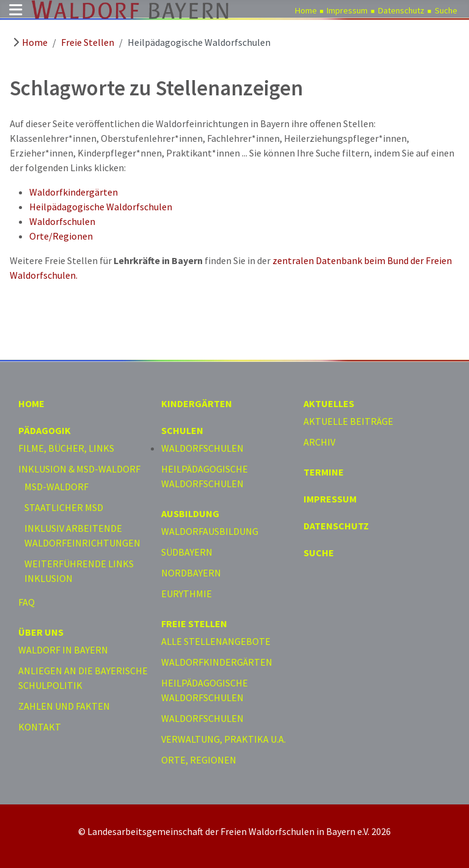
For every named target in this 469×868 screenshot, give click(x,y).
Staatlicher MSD (64, 507)
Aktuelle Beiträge (348, 421)
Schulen (182, 430)
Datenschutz (401, 10)
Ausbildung (190, 513)
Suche (446, 10)
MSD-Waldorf (56, 487)
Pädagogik (45, 430)
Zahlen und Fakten (64, 706)
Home (306, 10)
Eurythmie (187, 594)
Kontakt (40, 727)
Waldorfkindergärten (74, 192)
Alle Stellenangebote (216, 641)
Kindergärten (197, 403)
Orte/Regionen (61, 236)
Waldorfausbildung (210, 531)
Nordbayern (191, 573)
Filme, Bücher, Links (66, 448)
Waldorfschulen (62, 221)
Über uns (41, 632)
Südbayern (187, 552)
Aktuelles (329, 403)
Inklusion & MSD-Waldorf (79, 469)
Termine (324, 472)
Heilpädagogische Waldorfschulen (101, 207)
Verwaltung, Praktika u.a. (224, 739)
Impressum (347, 10)
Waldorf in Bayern (63, 650)
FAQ (27, 602)
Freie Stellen (194, 623)
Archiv (319, 442)
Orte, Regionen (199, 760)
